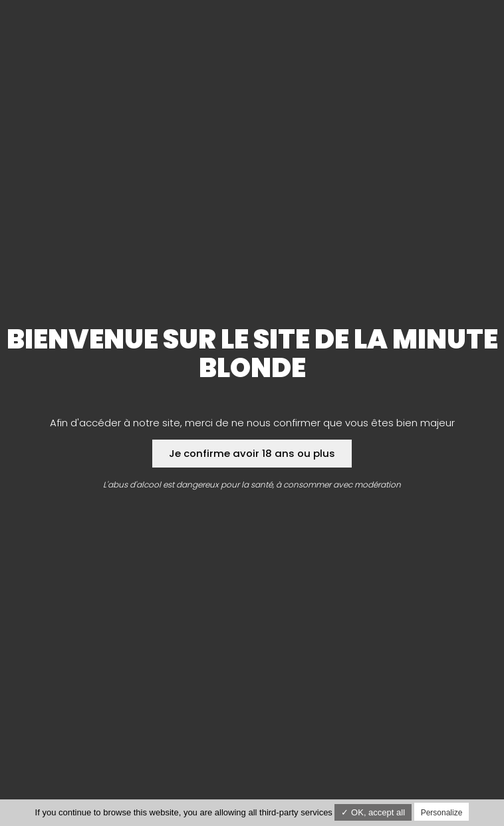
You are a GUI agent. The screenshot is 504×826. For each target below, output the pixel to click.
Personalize (442, 813)
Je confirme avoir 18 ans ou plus (252, 453)
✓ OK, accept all (373, 812)
